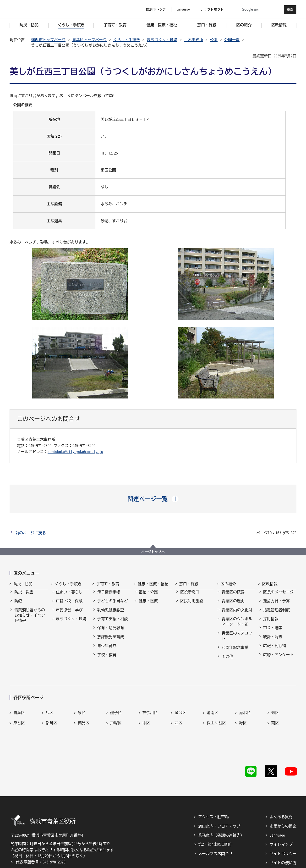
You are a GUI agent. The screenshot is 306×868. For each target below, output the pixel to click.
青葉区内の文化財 (237, 614)
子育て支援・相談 (113, 623)
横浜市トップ (156, 9)
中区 (146, 708)
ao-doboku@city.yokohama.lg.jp (75, 452)
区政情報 (270, 584)
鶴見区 (84, 708)
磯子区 (116, 697)
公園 (214, 40)
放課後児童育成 (111, 641)
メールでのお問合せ (215, 817)
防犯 (18, 605)
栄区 (275, 697)
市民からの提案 (283, 789)
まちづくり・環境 (162, 40)
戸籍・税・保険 (69, 605)
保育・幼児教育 (111, 632)
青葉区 (19, 697)
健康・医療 (148, 605)
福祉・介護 (148, 596)
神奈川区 (150, 697)
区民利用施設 (192, 605)
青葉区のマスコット (237, 640)
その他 (227, 661)
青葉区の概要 (233, 596)
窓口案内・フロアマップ (219, 789)
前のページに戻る (31, 533)
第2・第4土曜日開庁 (215, 807)
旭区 (49, 697)
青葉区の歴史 (233, 605)
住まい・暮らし (69, 596)
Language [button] (183, 9)
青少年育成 (107, 650)
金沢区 (180, 697)
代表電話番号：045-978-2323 (41, 825)
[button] (153, 499)
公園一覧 (232, 40)
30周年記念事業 (235, 652)
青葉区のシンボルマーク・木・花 (237, 626)
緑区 (243, 708)
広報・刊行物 (274, 650)
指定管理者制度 (276, 614)
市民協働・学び (69, 614)
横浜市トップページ (48, 40)
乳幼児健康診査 (111, 614)
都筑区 (51, 708)
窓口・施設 (189, 584)
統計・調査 (273, 641)
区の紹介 (228, 584)
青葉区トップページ (89, 40)
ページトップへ (153, 552)
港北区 (245, 697)
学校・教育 (107, 659)
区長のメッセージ (278, 596)
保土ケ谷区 (216, 708)
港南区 (213, 697)
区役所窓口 (190, 596)
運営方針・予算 (276, 605)
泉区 (82, 697)
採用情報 (271, 623)
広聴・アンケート (278, 659)
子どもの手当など (113, 605)
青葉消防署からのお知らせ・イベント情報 (30, 620)
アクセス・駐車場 (213, 780)
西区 (178, 708)
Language (277, 798)
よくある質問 (281, 780)
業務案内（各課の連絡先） (221, 798)
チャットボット (212, 9)
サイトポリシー (283, 817)
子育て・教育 (108, 584)
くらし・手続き (127, 40)
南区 (275, 708)
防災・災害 (24, 596)
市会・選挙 (273, 632)
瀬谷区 (19, 708)
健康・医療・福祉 (153, 584)
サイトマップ (281, 807)
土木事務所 (194, 40)
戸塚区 (116, 708)
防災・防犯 (23, 584)
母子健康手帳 (109, 596)
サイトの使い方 (283, 826)
